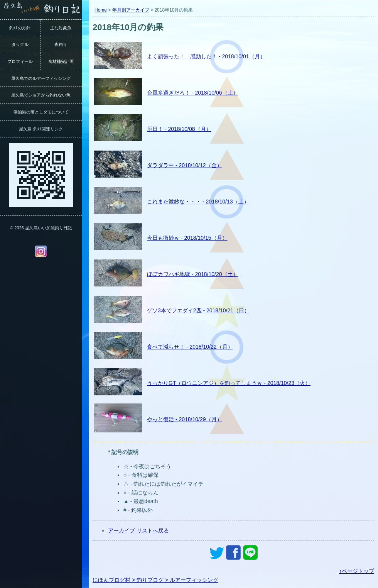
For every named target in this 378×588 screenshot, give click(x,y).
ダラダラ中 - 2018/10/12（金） (185, 165)
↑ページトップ (357, 571)
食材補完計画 (61, 61)
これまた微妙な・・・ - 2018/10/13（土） (198, 202)
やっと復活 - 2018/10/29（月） (185, 419)
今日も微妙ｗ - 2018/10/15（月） (187, 238)
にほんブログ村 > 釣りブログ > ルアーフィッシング (155, 580)
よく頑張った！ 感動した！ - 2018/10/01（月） (206, 56)
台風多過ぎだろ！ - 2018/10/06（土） (193, 93)
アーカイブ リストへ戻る (138, 530)
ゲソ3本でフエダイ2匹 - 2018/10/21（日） (198, 310)
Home (101, 10)
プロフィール (20, 61)
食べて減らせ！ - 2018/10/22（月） (190, 347)
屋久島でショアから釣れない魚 (41, 95)
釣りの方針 (20, 28)
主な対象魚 (61, 28)
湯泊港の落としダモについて (41, 112)
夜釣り (61, 44)
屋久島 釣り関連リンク (41, 129)
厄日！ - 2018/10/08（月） (179, 129)
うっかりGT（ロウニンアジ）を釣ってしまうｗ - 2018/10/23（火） (229, 383)
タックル (20, 44)
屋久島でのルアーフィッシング (41, 78)
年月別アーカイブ (131, 10)
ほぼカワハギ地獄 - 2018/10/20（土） (193, 274)
